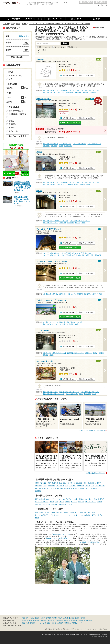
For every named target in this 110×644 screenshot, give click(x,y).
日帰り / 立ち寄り (16, 76)
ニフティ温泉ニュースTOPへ (96, 473)
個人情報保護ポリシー (49, 635)
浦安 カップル (72, 294)
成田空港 (38, 491)
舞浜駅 (77, 324)
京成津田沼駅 (68, 146)
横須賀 (32, 623)
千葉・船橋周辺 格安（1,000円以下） (54, 184)
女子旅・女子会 (91, 502)
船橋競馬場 (38, 486)
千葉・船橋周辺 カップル (50, 90)
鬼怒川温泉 (88, 620)
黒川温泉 (74, 620)
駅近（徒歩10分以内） (42, 499)
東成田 (88, 488)
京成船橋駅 (93, 92)
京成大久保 (60, 486)
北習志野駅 (98, 255)
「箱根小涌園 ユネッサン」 (61, 534)
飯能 (49, 623)
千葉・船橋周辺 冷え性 (94, 144)
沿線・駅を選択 (17, 57)
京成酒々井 (59, 488)
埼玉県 (31, 618)
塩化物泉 (54, 504)
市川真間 (43, 483)
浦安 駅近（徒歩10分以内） (76, 353)
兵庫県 (43, 618)
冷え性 (68, 502)
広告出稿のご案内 (69, 629)
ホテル (62, 502)
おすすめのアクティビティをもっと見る (92, 431)
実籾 (67, 486)
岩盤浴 (100, 502)
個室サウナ (46, 504)
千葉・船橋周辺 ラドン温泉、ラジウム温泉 (56, 221)
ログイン (98, 5)
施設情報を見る (68, 75)
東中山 (73, 483)
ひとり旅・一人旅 (91, 499)
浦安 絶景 (62, 322)
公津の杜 (74, 488)
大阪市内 (60, 623)
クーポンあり (59, 47)
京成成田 (81, 488)
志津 (93, 486)
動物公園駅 (87, 394)
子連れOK (38, 504)
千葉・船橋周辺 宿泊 (65, 144)
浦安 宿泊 (55, 294)
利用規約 (77, 635)
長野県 (71, 618)
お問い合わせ (103, 629)
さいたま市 (42, 623)
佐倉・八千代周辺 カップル (83, 253)
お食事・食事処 (78, 499)
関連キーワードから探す (12, 626)
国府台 (37, 483)
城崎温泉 (44, 620)
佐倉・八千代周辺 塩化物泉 (51, 253)
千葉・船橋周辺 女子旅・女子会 (90, 90)
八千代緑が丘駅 (70, 255)
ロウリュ (81, 502)
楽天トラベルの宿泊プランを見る (70, 123)
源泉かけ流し (63, 504)
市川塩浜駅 (87, 294)
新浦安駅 (80, 294)
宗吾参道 (67, 488)
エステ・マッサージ (42, 502)
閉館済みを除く (74, 47)
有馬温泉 (36, 620)
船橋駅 (76, 184)
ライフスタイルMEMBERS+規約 (91, 635)
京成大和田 (81, 486)
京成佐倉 (45, 488)
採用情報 (104, 635)
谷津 (45, 486)
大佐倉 (51, 488)
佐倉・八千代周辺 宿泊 (67, 253)
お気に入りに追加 (87, 75)
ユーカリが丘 (100, 486)
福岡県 (83, 618)
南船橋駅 (85, 92)
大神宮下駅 (78, 92)
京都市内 (68, 623)
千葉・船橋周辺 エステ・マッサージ (54, 92)
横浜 (23, 623)
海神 (85, 483)
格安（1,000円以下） (64, 499)
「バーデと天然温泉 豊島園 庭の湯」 (87, 542)
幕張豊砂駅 (54, 146)
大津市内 (75, 623)
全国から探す (24, 36)
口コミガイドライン (83, 629)
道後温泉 (67, 620)
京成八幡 (55, 483)
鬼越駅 (83, 223)
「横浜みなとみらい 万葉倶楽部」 (56, 538)
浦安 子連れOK (71, 322)
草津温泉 (25, 620)
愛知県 (77, 618)
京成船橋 (91, 483)
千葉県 (37, 618)
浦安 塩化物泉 (47, 294)
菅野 (49, 483)
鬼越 (61, 483)
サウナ (54, 499)
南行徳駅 (100, 294)
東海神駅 (82, 184)
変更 (26, 43)
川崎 (27, 623)
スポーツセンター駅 (72, 394)
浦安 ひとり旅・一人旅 (59, 353)
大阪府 (60, 618)
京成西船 (79, 483)
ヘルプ (94, 629)
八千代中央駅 (89, 255)
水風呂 (52, 502)
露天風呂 (101, 499)
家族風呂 (12, 128)
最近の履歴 (101, 2)
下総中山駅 (62, 223)
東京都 (54, 618)
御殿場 (54, 623)
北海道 (66, 618)
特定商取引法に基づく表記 (65, 635)
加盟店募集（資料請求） (53, 629)
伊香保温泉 (59, 620)
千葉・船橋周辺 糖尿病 (79, 144)
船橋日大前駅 (80, 255)
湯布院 (81, 620)
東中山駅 (78, 223)
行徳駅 (51, 355)
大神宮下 (98, 483)
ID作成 (105, 5)
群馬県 (49, 618)
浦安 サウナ (88, 353)
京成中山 (66, 483)
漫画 (71, 504)
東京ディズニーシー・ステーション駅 (54, 324)
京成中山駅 (70, 223)
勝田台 (88, 486)
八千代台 (72, 486)
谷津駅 (61, 146)
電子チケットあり (44, 47)
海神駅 (88, 184)
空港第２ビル (96, 488)
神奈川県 (25, 618)
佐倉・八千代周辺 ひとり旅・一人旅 (54, 255)
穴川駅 (81, 394)
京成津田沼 (51, 486)
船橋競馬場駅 (70, 92)
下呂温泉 (51, 620)
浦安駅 (94, 294)
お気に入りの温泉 (86, 2)
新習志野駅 (46, 146)
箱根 (31, 620)
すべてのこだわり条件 (17, 136)
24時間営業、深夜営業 (18, 114)
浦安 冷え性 (63, 294)
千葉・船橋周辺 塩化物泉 (50, 144)
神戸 (81, 623)
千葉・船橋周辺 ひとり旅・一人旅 (69, 90)
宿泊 (57, 502)
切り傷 (53, 515)
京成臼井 (38, 488)
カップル (74, 502)
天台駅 (94, 394)
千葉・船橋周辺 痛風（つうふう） (80, 221)
